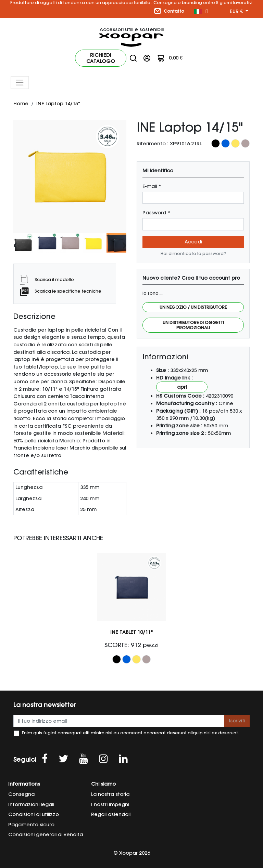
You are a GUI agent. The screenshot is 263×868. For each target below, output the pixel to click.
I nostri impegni (110, 804)
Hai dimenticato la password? (193, 253)
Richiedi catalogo (101, 58)
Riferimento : (153, 144)
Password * (156, 213)
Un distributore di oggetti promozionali (193, 325)
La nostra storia (110, 794)
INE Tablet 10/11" (131, 632)
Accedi (193, 242)
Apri (182, 387)
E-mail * (152, 186)
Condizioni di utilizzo (34, 814)
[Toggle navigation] (20, 83)
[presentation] (15, 245)
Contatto (169, 11)
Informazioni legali (31, 804)
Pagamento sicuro (31, 825)
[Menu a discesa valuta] (239, 12)
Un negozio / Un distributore (193, 307)
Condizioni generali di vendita (46, 834)
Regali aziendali (111, 814)
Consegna (21, 794)
